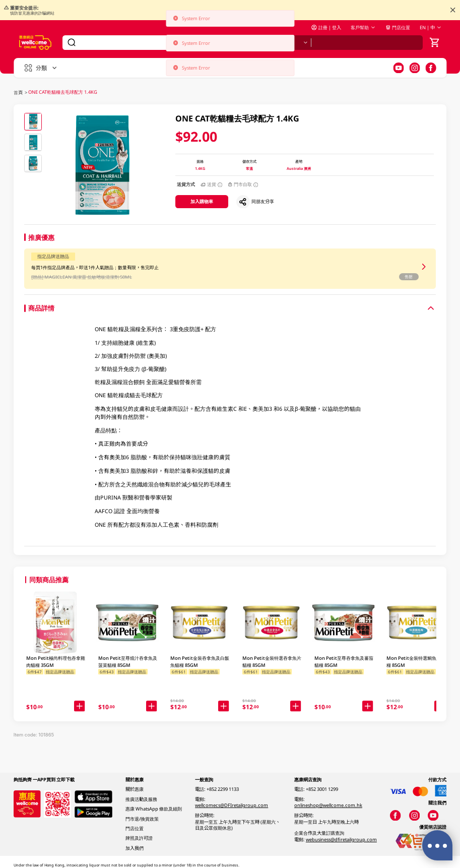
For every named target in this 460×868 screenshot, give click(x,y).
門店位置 (398, 27)
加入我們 (135, 848)
